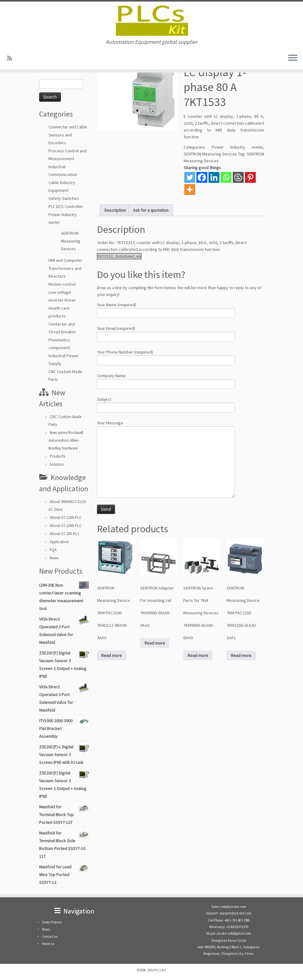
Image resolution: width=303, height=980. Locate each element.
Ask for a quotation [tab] (151, 210)
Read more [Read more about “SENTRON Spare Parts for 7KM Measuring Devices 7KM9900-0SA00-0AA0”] (198, 655)
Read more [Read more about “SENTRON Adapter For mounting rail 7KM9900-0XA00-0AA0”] (155, 643)
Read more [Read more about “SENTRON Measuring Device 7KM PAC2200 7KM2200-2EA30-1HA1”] (241, 655)
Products (57, 456)
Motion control (62, 284)
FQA (53, 550)
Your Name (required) (166, 310)
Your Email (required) (166, 333)
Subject (166, 404)
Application (59, 542)
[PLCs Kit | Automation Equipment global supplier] (151, 20)
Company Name (166, 380)
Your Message (166, 443)
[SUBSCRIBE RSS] (12, 58)
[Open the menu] (293, 58)
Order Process (52, 922)
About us (48, 944)
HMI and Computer (65, 260)
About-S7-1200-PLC (66, 518)
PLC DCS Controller (66, 206)
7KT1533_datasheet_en (119, 256)
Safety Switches (64, 198)
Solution (57, 464)
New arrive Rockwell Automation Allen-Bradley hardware (66, 440)
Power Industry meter (237, 147)
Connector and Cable (68, 127)
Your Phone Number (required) (166, 357)
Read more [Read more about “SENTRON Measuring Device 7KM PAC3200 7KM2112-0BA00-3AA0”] (112, 655)
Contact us (50, 936)
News (54, 558)
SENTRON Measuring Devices (71, 241)
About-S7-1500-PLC (66, 526)
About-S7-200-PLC (65, 534)
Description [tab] (115, 210)
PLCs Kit (160, 970)
